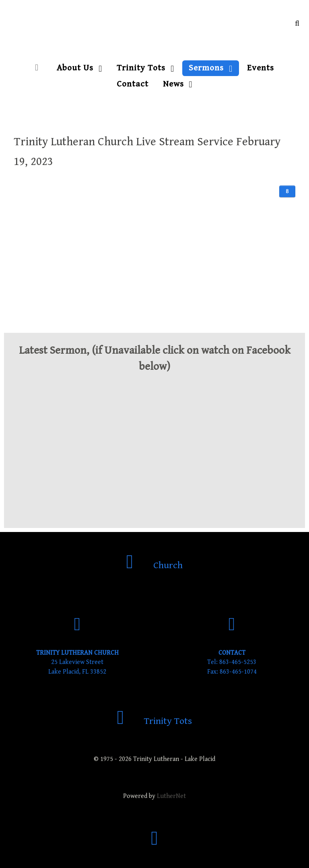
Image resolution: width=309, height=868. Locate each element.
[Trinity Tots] (155, 721)
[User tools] (287, 192)
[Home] (39, 68)
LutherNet (171, 796)
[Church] (155, 565)
